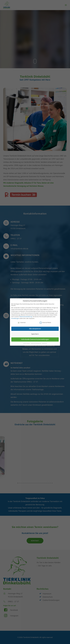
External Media (45, 322)
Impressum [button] (44, 343)
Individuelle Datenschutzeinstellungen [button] (35, 339)
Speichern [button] (35, 334)
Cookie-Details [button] (27, 343)
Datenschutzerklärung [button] (36, 343)
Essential (22, 322)
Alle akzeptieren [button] (35, 329)
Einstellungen (15, 318)
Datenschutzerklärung (26, 317)
